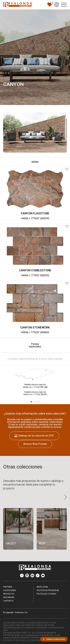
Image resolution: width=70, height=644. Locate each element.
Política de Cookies (46, 594)
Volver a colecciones (54, 639)
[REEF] (52, 529)
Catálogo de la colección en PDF (34, 436)
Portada (8, 587)
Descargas (9, 597)
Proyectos (9, 594)
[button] (31, 402)
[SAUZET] (18, 529)
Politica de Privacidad (48, 590)
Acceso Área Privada (35, 444)
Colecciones (10, 590)
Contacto (8, 601)
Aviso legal (42, 587)
